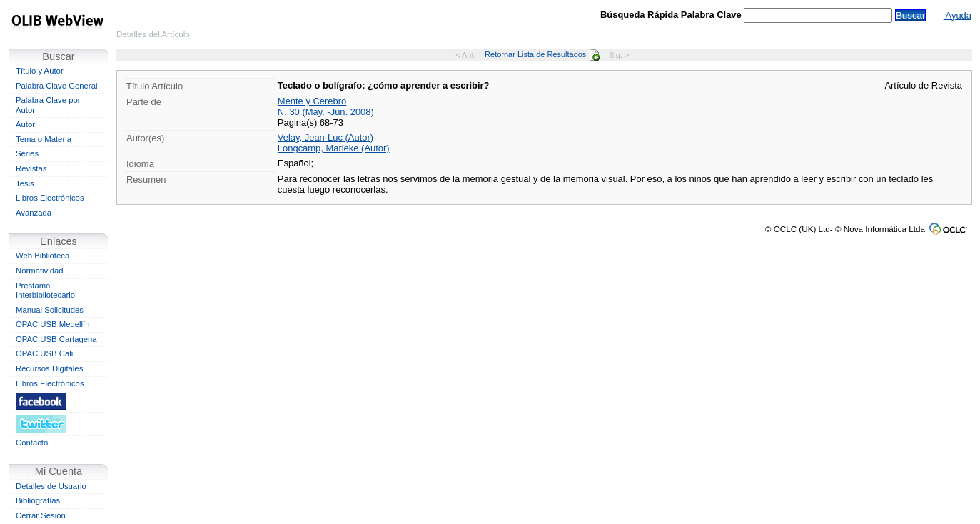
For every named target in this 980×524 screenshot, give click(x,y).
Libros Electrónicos (50, 198)
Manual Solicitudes (50, 310)
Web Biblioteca (42, 256)
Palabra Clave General (56, 86)
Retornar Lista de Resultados (542, 54)
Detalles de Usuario (51, 486)
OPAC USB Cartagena (56, 339)
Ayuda (958, 15)
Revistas (31, 168)
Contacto (32, 443)
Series (27, 153)
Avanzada (34, 213)
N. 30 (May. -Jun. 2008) (326, 112)
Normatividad (40, 271)
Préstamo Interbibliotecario (45, 291)
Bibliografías (38, 500)
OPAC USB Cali (44, 353)
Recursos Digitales (49, 368)
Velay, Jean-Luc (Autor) (325, 137)
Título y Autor (40, 71)
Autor (25, 124)
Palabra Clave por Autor (48, 105)
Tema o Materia (44, 139)
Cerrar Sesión (41, 515)
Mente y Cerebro (312, 101)
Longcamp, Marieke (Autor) (334, 148)
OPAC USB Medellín (53, 324)
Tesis (25, 183)
